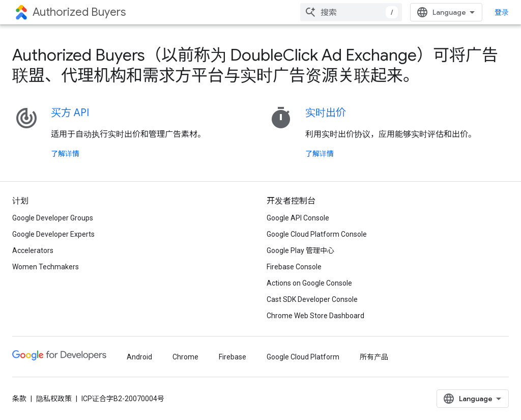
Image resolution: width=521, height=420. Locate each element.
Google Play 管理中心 (300, 250)
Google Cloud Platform (303, 357)
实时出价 (326, 113)
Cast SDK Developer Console (312, 299)
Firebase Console (294, 267)
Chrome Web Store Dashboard (315, 316)
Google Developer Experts (53, 234)
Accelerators (33, 250)
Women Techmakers (46, 267)
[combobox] (351, 12)
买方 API (70, 113)
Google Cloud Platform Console (317, 234)
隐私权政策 (54, 399)
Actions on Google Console (309, 283)
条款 (19, 399)
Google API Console (298, 218)
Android (139, 357)
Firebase (233, 357)
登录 (502, 12)
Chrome (185, 357)
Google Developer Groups (53, 218)
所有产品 (374, 357)
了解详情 (65, 154)
